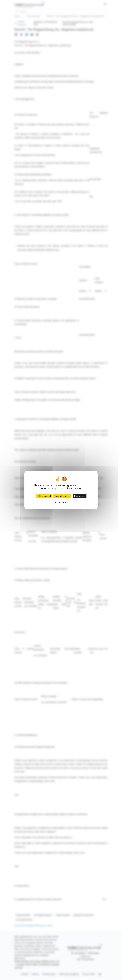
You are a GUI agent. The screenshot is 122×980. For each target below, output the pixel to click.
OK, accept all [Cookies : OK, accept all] (44, 496)
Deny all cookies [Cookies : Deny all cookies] (62, 496)
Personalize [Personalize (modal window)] (80, 496)
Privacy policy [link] (61, 502)
